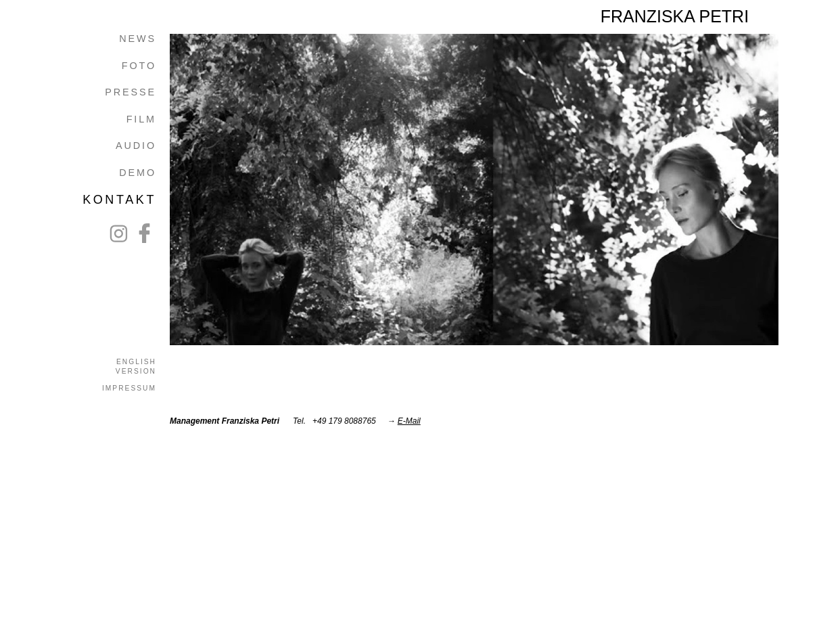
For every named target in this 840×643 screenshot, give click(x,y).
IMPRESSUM (129, 388)
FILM (141, 119)
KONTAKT (119, 200)
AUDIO (136, 146)
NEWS (138, 39)
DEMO (138, 173)
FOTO (139, 66)
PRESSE (131, 92)
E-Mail (409, 421)
